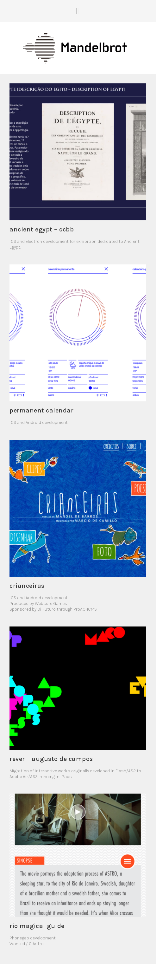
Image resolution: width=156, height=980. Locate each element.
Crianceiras (27, 586)
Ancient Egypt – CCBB (42, 229)
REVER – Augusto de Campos (51, 759)
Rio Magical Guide (37, 926)
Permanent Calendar (41, 410)
